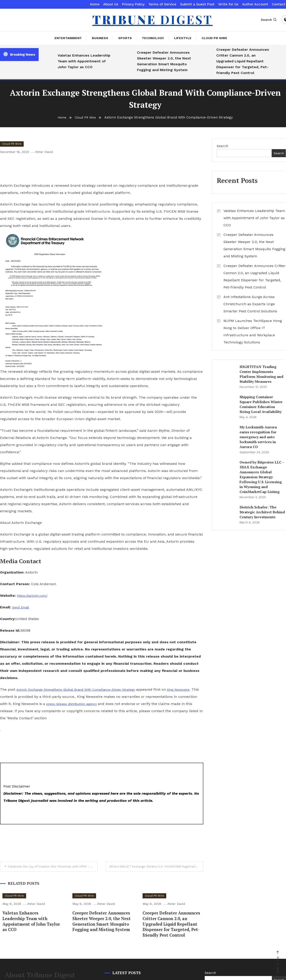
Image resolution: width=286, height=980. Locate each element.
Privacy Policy (133, 4)
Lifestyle (183, 38)
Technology (153, 38)
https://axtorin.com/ (34, 596)
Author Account (255, 4)
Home (95, 4)
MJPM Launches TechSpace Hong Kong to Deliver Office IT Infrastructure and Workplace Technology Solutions (253, 331)
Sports (125, 38)
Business (100, 38)
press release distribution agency (99, 704)
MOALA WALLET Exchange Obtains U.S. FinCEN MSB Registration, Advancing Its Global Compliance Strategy (157, 867)
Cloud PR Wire (214, 38)
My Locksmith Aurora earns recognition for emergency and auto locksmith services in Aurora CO (258, 437)
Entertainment (68, 38)
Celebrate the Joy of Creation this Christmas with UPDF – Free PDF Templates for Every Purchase (54, 867)
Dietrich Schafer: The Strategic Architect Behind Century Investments (262, 512)
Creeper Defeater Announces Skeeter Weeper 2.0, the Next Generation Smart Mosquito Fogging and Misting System (164, 61)
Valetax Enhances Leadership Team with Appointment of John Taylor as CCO (84, 61)
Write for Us (228, 4)
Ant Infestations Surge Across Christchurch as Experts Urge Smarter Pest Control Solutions (250, 304)
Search (269, 20)
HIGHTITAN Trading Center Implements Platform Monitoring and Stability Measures (261, 374)
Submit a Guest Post (197, 4)
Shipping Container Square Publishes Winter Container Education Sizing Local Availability (261, 404)
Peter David (48, 152)
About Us (111, 4)
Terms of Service (162, 4)
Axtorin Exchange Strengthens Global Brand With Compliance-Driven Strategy (83, 689)
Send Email (22, 607)
